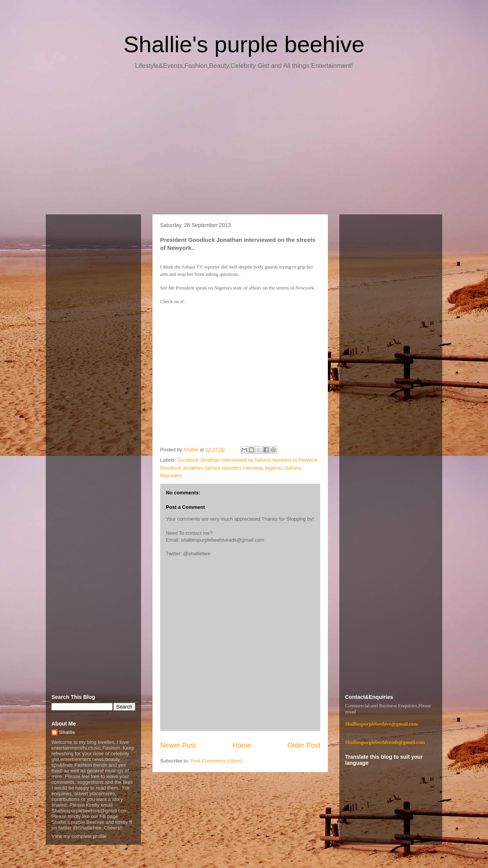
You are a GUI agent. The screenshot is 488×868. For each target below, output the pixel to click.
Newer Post (178, 745)
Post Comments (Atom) (216, 761)
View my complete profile (79, 836)
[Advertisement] (244, 145)
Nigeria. (274, 468)
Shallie (67, 732)
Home (242, 745)
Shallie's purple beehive (244, 44)
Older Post (304, 745)
